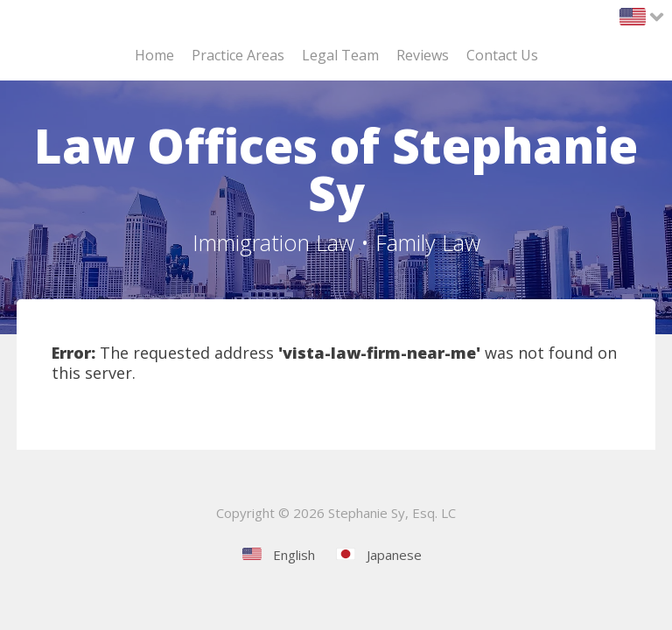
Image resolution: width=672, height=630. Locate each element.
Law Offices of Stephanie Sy (336, 169)
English (294, 555)
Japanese (394, 555)
